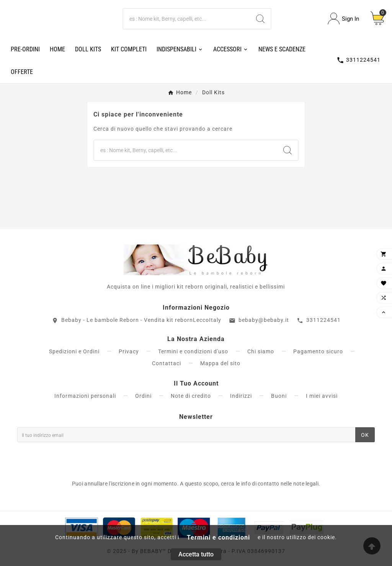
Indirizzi (241, 396)
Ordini (143, 396)
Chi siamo (261, 351)
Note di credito (191, 396)
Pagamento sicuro (318, 351)
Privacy (129, 351)
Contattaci (167, 363)
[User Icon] (343, 19)
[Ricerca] (187, 19)
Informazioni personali (85, 396)
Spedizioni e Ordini (74, 351)
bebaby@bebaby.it (264, 320)
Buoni (279, 396)
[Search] (260, 19)
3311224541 (323, 320)
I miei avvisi (322, 396)
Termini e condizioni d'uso (193, 351)
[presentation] (75, 459)
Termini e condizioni (218, 537)
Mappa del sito (220, 363)
